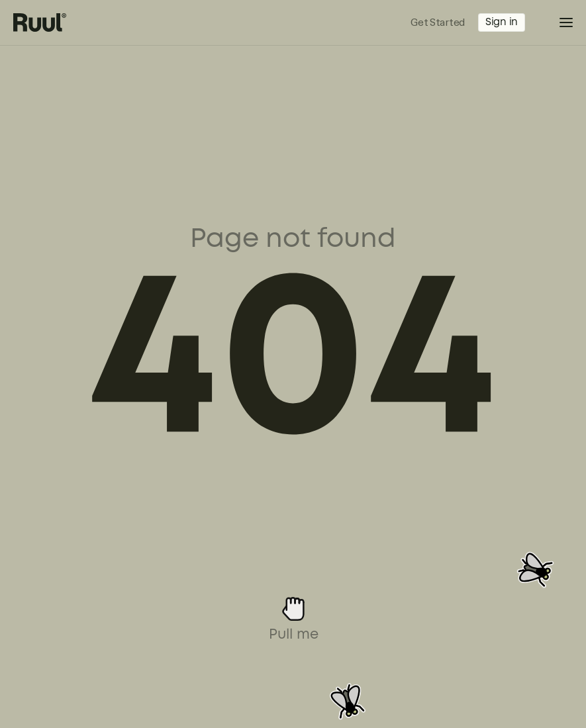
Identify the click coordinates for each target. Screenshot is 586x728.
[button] (557, 23)
